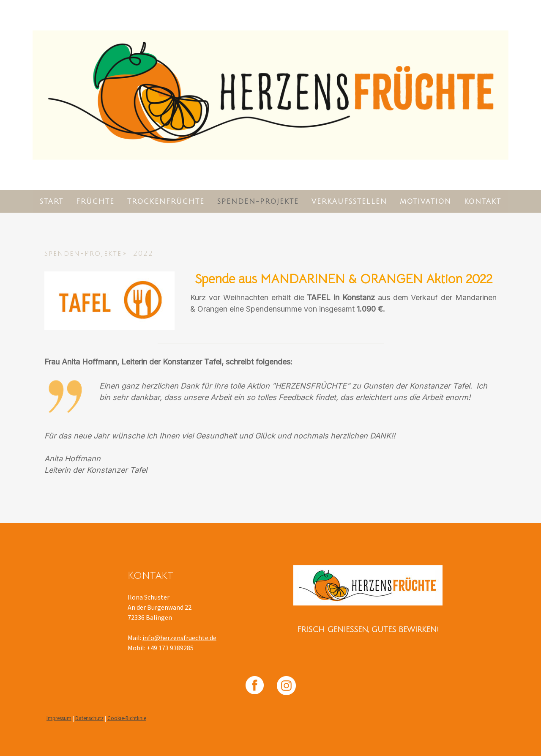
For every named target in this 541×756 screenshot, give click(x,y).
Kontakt (483, 202)
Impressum (59, 718)
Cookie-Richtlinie (127, 718)
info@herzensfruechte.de (179, 638)
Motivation (426, 202)
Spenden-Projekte (258, 202)
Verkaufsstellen (349, 202)
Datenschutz (89, 718)
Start (52, 202)
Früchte (95, 202)
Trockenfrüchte (166, 202)
